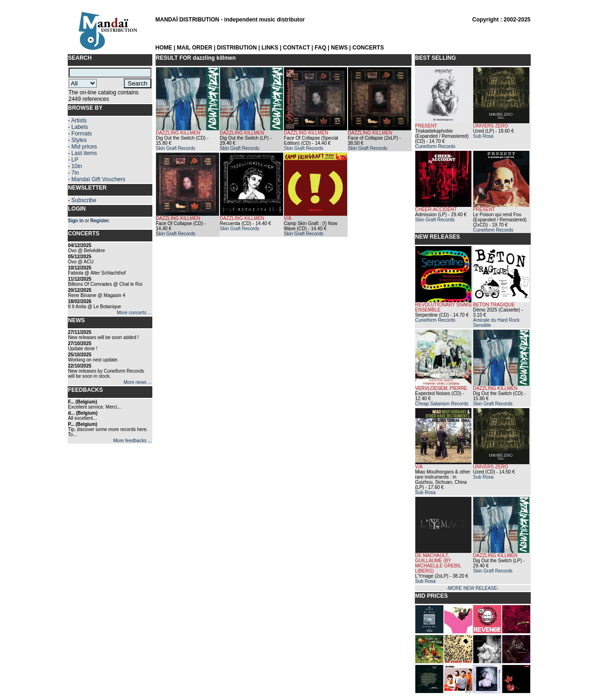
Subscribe (84, 200)
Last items (84, 153)
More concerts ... (134, 313)
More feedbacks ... (132, 441)
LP (75, 160)
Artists (79, 120)
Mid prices (84, 147)
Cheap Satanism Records (442, 404)
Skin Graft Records (176, 148)
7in (75, 173)
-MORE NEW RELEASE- (473, 588)
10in (77, 166)
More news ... (137, 382)
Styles (79, 140)
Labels (80, 127)
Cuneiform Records (435, 146)
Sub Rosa (484, 136)
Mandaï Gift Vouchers (98, 179)
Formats (82, 134)
